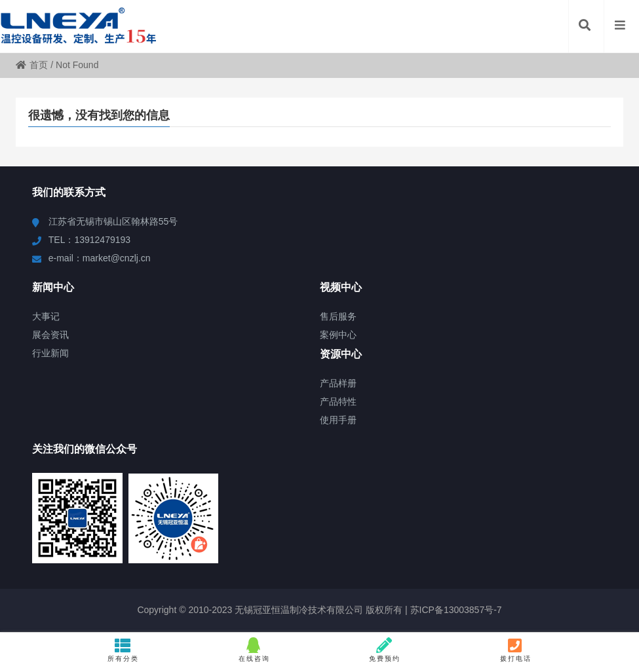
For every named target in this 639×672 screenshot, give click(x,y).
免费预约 (385, 650)
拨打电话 (515, 650)
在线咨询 (254, 650)
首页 (32, 65)
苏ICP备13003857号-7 (455, 610)
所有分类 (124, 650)
